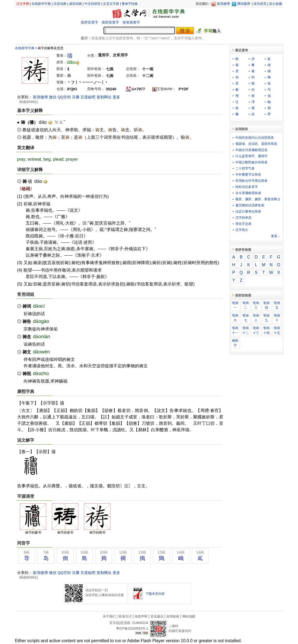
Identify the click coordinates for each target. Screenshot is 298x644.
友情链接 (173, 616)
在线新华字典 (41, 4)
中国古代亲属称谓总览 (251, 150)
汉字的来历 (243, 218)
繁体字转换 (130, 4)
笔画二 (246, 305)
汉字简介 (242, 230)
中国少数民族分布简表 (251, 162)
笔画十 (277, 318)
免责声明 (141, 616)
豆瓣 (76, 97)
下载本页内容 (155, 594)
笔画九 (266, 318)
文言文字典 (111, 4)
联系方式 (125, 616)
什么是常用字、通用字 (251, 156)
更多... (276, 236)
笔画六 (235, 318)
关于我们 (109, 616)
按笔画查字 (131, 22)
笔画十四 (266, 330)
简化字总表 (243, 224)
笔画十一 (235, 330)
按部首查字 (110, 22)
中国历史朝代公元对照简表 (255, 138)
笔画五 (277, 305)
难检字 (235, 343)
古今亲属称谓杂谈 (248, 193)
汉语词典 (60, 4)
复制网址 (104, 97)
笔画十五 (277, 330)
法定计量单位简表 (248, 211)
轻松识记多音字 (247, 187)
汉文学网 (23, 4)
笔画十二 (246, 330)
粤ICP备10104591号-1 (132, 628)
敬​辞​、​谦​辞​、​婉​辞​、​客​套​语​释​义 (258, 199)
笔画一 (235, 305)
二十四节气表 (245, 168)
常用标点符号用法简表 (251, 181)
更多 (116, 97)
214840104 (140, 623)
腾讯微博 (244, 4)
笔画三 (256, 305)
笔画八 (256, 318)
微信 (53, 97)
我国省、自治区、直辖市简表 (256, 144)
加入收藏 (276, 4)
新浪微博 (223, 4)
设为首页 (260, 4)
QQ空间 (64, 97)
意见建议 (157, 616)
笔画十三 (256, 330)
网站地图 (189, 616)
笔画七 (246, 318)
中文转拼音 (93, 4)
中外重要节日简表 (248, 175)
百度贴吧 (88, 97)
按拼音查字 (89, 22)
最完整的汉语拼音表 (250, 205)
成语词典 (75, 4)
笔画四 (266, 305)
